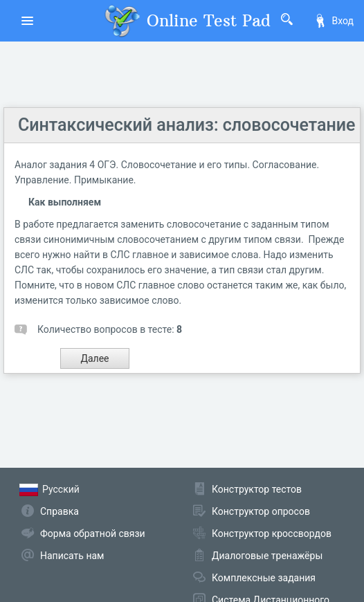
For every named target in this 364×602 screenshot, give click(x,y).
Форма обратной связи (93, 533)
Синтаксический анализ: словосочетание (187, 125)
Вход (334, 21)
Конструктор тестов (257, 489)
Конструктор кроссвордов (272, 533)
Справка (60, 511)
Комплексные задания (264, 578)
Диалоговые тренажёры (267, 556)
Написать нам (72, 556)
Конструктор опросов (261, 511)
